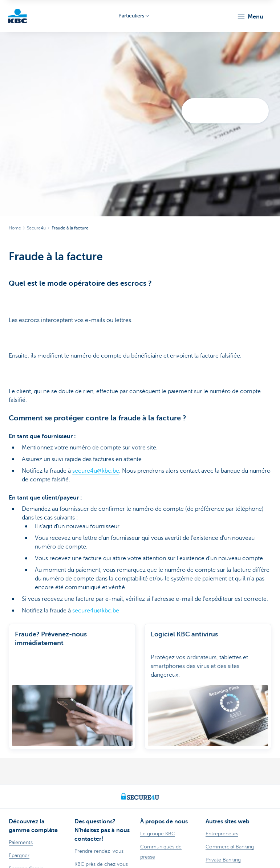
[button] (250, 17)
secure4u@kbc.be (96, 471)
